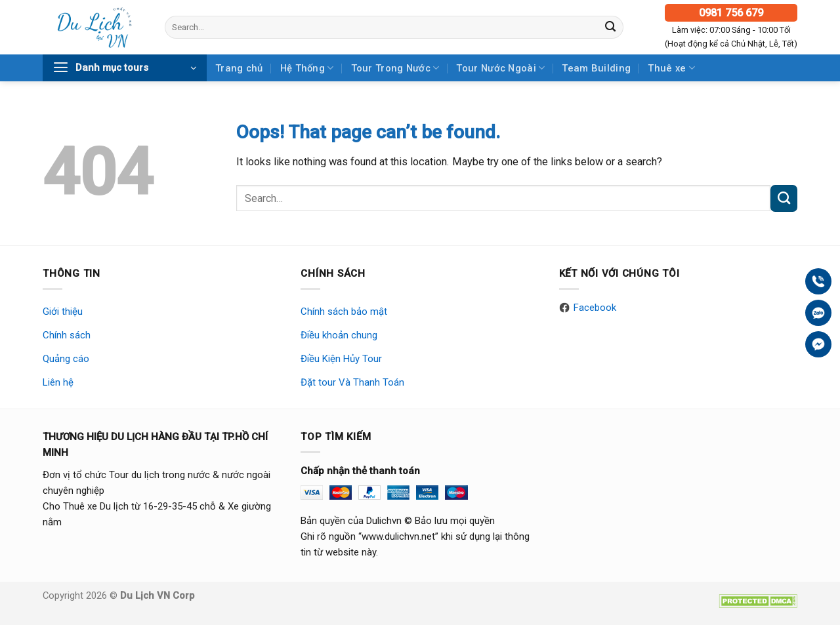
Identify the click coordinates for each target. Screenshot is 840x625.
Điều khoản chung (339, 335)
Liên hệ (58, 382)
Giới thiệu (63, 312)
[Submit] (611, 27)
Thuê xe (671, 68)
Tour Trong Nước (395, 68)
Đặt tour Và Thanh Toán (352, 382)
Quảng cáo (66, 359)
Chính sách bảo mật (344, 312)
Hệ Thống (307, 68)
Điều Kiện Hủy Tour (341, 359)
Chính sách (67, 335)
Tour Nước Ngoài (500, 68)
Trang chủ (239, 68)
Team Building (596, 68)
